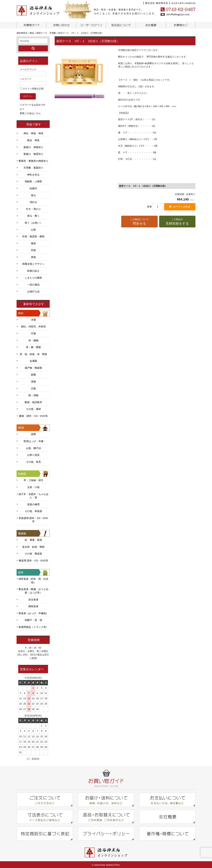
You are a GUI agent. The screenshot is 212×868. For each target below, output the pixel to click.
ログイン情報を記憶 (32, 88)
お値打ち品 (33, 291)
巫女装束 (33, 598)
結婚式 (33, 187)
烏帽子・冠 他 (33, 619)
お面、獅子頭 (33, 447)
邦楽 (33, 249)
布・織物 (33, 339)
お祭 (33, 229)
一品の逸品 (33, 284)
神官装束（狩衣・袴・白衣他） (33, 580)
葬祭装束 (33, 605)
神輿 (33, 433)
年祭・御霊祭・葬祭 (33, 236)
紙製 (33, 374)
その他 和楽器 (33, 510)
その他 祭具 (33, 461)
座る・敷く (33, 215)
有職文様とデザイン (33, 263)
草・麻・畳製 (33, 346)
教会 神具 (33, 139)
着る (33, 194)
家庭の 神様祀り (33, 146)
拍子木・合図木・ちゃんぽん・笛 (33, 495)
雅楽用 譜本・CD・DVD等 (33, 560)
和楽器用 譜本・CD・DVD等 (33, 519)
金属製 (33, 360)
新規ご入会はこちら (30, 112)
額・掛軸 (33, 394)
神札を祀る (33, 174)
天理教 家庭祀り (33, 167)
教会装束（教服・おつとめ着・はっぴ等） (33, 590)
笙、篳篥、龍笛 (33, 539)
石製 (33, 387)
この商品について (139, 222)
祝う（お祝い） (33, 222)
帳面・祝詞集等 (33, 401)
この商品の (177, 222)
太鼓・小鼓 (33, 486)
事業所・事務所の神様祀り (33, 160)
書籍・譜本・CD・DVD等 (33, 415)
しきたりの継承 (33, 277)
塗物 (33, 381)
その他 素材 (33, 408)
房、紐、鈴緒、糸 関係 (33, 353)
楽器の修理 (33, 503)
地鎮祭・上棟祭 (33, 180)
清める (33, 201)
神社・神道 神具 (33, 132)
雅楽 (33, 242)
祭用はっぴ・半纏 (33, 440)
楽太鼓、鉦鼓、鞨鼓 (33, 546)
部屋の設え (33, 270)
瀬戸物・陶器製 (33, 367)
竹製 (33, 333)
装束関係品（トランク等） (33, 626)
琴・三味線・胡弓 (33, 479)
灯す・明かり (33, 208)
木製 (33, 319)
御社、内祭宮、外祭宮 (33, 326)
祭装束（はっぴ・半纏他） (33, 612)
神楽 (33, 256)
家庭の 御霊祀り (33, 153)
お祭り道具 (33, 454)
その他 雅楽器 (33, 553)
